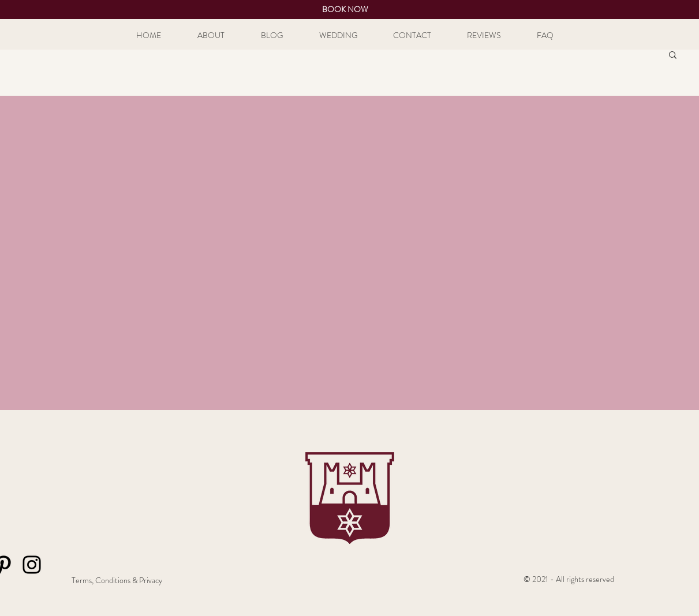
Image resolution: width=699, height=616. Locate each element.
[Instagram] (32, 565)
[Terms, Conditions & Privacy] (117, 581)
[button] (673, 56)
